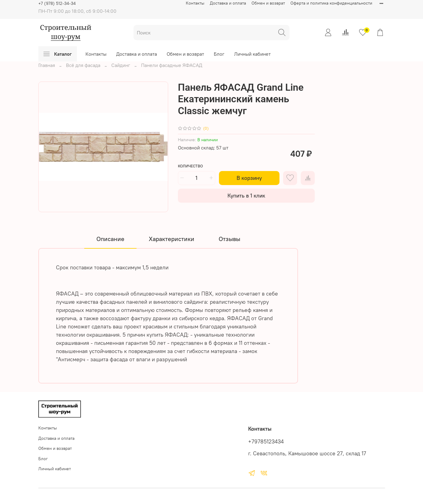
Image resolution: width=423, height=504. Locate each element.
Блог (219, 54)
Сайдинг (121, 65)
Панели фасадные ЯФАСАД (172, 65)
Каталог (58, 54)
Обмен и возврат (268, 3)
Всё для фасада (83, 65)
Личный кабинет (252, 54)
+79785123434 (266, 442)
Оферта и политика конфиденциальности (331, 3)
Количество (190, 166)
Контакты (195, 3)
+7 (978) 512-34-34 (57, 3)
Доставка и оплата (228, 3)
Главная (47, 65)
